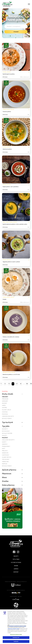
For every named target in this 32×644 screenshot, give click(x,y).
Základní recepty (8, 440)
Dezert (5, 403)
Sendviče (5, 453)
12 (27, 384)
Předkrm (5, 399)
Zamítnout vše (16, 638)
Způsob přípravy (9, 470)
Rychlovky (6, 431)
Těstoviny (6, 459)
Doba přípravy (8, 485)
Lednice (16, 569)
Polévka (5, 414)
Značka (5, 481)
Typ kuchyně (7, 422)
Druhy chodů (8, 394)
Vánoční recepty (8, 416)
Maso (4, 477)
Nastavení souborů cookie (14, 629)
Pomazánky (6, 446)
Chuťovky (6, 455)
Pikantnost (7, 474)
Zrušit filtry (5, 391)
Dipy (4, 449)
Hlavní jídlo (7, 410)
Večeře (5, 408)
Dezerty (5, 429)
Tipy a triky (16, 559)
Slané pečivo (7, 457)
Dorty (4, 442)
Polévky (5, 438)
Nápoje (5, 464)
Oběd (4, 405)
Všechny (5, 397)
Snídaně (5, 401)
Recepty (16, 556)
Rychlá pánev (7, 418)
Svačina (5, 412)
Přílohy (5, 451)
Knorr (16, 566)
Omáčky (5, 444)
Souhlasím (16, 641)
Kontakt (16, 572)
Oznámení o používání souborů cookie (17, 626)
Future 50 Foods (16, 562)
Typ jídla (6, 426)
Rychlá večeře (7, 433)
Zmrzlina (5, 462)
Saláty (5, 436)
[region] (16, 627)
